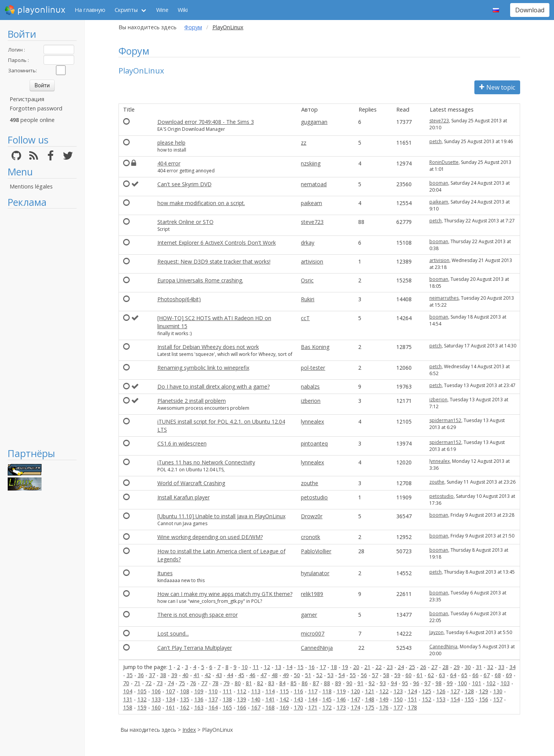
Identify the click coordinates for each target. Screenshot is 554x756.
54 (342, 675)
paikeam (311, 203)
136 (199, 699)
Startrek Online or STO (185, 222)
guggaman (314, 122)
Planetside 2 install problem (192, 401)
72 (149, 683)
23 (390, 667)
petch (436, 141)
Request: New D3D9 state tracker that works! (214, 261)
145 (327, 699)
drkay (308, 243)
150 (398, 699)
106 (156, 691)
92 (372, 683)
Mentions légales (31, 186)
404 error (169, 163)
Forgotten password (36, 108)
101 (477, 683)
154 (455, 699)
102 (491, 683)
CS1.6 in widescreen (182, 443)
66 (476, 675)
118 (327, 691)
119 (341, 691)
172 (327, 707)
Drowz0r (312, 516)
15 (300, 667)
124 (412, 691)
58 (386, 675)
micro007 (313, 633)
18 (334, 667)
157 (498, 699)
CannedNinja (317, 648)
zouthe (310, 483)
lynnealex (312, 421)
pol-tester (313, 368)
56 (364, 675)
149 (384, 699)
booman (439, 183)
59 (397, 675)
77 (204, 683)
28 (446, 667)
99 (450, 683)
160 (156, 707)
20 (356, 667)
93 (383, 683)
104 (128, 691)
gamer (309, 615)
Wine (162, 10)
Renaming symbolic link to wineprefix (203, 368)
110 (213, 691)
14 (289, 667)
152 (427, 699)
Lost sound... (173, 633)
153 (441, 699)
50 (297, 675)
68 (498, 675)
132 (142, 699)
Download (530, 10)
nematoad (314, 184)
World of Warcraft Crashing (191, 483)
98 (439, 683)
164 (213, 707)
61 (420, 675)
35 (130, 675)
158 (128, 707)
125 (427, 691)
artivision (312, 261)
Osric (307, 280)
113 (256, 691)
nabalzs (310, 386)
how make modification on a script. (201, 203)
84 (282, 683)
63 (442, 675)
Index (189, 730)
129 (484, 691)
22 (379, 667)
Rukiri (308, 299)
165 (227, 707)
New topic (497, 87)
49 (286, 675)
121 (370, 691)
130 (498, 691)
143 (299, 699)
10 (245, 667)
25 (412, 667)
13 (278, 667)
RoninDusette (444, 162)
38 (163, 675)
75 (182, 683)
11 (256, 667)
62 (431, 675)
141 (270, 699)
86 (305, 683)
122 (384, 691)
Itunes (165, 573)
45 (241, 675)
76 (193, 683)
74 (171, 683)
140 (256, 699)
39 (174, 675)
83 (271, 683)
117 (313, 691)
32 (490, 667)
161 (170, 707)
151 (412, 699)
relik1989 (312, 594)
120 (355, 691)
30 (468, 667)
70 (126, 683)
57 (375, 675)
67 (487, 675)
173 (341, 707)
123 (398, 691)
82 (260, 683)
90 (349, 683)
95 (405, 683)
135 (185, 699)
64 (453, 675)
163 (199, 707)
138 (227, 699)
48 (275, 675)
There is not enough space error (198, 615)
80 (238, 683)
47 (264, 675)
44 (230, 675)
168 (270, 707)
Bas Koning (315, 347)
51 (308, 675)
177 (398, 707)
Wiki (183, 10)
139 (242, 699)
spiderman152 (445, 420)
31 (479, 667)
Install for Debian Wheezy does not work (208, 347)
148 (370, 699)
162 (185, 707)
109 (199, 691)
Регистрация (27, 99)
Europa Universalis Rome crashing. (200, 280)
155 (469, 699)
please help (171, 143)
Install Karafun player (184, 497)
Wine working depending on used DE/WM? (210, 537)
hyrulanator (315, 573)
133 (156, 699)
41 (197, 675)
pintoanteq (314, 443)
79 (227, 683)
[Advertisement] (42, 328)
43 (219, 675)
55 (353, 675)
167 (256, 707)
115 (284, 691)
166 (242, 707)
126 (441, 691)
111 (227, 691)
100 (462, 683)
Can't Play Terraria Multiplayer (195, 648)
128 (469, 691)
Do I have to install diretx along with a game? (214, 386)
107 (170, 691)
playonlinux (35, 10)
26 (423, 667)
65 (464, 675)
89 (338, 683)
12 (267, 667)
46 (252, 675)
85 (294, 683)
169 (284, 707)
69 (509, 675)
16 (312, 667)
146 (341, 699)
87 (316, 683)
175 (370, 707)
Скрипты (126, 10)
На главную (90, 10)
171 (313, 707)
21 (367, 667)
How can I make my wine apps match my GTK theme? (225, 594)
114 (270, 691)
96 (416, 683)
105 (142, 691)
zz (304, 143)
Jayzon (436, 632)
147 (355, 699)
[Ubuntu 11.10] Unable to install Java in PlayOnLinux (221, 516)
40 (185, 675)
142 (284, 699)
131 (128, 699)
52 (319, 675)
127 (455, 691)
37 (152, 675)
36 (141, 675)
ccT (305, 318)
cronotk (310, 537)
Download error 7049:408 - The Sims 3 (206, 122)
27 (434, 667)
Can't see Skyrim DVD (184, 184)
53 (330, 675)
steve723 (439, 121)
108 (185, 691)
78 (215, 683)
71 (137, 683)
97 (427, 683)
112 (242, 691)
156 (484, 699)
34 (512, 667)
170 (299, 707)
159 (142, 707)
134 (170, 699)
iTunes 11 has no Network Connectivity (206, 462)
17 (323, 667)
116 (299, 691)
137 (213, 699)
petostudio (314, 497)
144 (313, 699)
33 (501, 667)
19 (345, 667)
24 (401, 667)
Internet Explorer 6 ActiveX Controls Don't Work (217, 243)
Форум (193, 27)
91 (360, 683)
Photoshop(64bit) (179, 299)
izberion (311, 401)
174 (355, 707)
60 (409, 675)
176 (384, 707)
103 (505, 683)
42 (208, 675)
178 (412, 707)
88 (327, 683)
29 (457, 667)
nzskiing (311, 163)
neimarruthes (444, 298)
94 (394, 683)
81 (249, 683)
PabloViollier (316, 551)
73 (160, 683)
